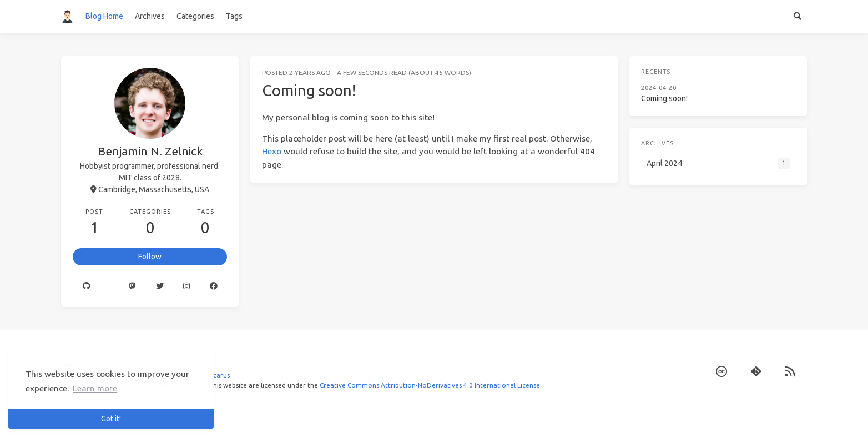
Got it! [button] (111, 419)
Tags (234, 16)
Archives (150, 16)
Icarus (221, 375)
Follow (150, 257)
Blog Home (104, 16)
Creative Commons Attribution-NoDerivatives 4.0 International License (430, 385)
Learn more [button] (95, 388)
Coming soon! (309, 90)
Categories (195, 16)
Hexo (272, 151)
